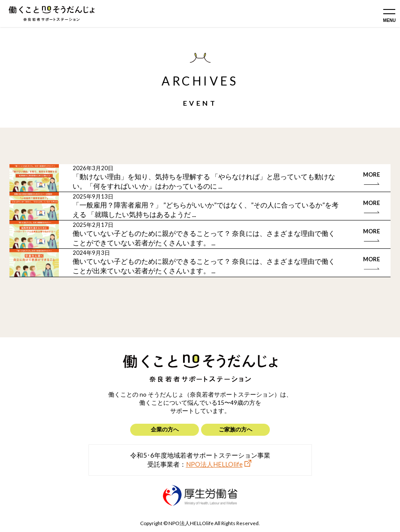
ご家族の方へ (235, 429)
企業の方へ (165, 429)
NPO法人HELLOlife (214, 464)
